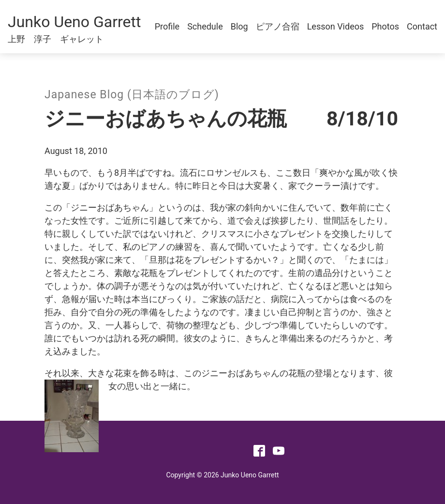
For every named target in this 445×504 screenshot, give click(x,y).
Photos (385, 26)
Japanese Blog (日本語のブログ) (132, 95)
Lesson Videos (336, 26)
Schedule (205, 26)
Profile (167, 26)
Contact (422, 26)
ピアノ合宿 (278, 26)
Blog (239, 26)
